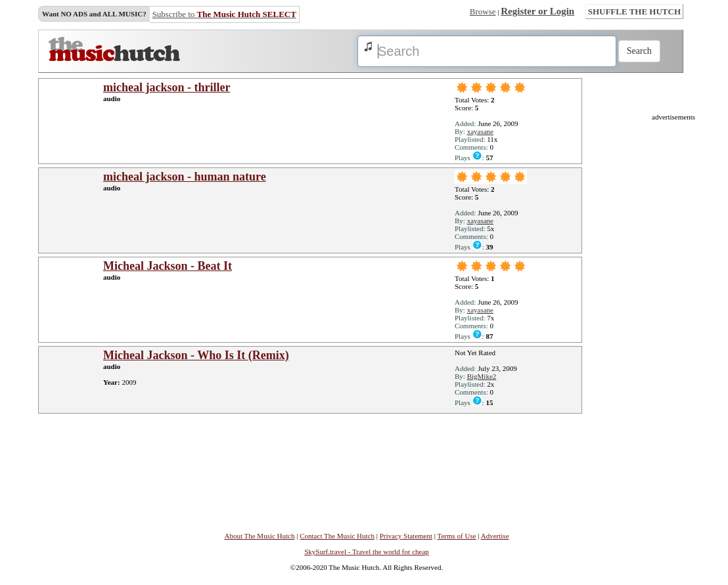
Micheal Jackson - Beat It (168, 266)
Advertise (495, 536)
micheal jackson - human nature (185, 177)
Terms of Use (457, 536)
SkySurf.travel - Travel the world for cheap (367, 552)
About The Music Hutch (259, 536)
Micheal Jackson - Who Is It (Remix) (196, 355)
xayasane (480, 131)
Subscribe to (224, 14)
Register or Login (537, 11)
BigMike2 (482, 376)
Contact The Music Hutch (337, 536)
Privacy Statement (406, 536)
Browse (483, 11)
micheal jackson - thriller (167, 87)
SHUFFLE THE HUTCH (634, 11)
